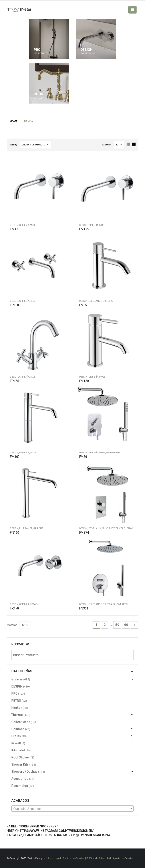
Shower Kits (113, 453)
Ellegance (95, 301)
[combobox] (72, 809)
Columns (18, 729)
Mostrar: (107, 145)
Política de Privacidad (99, 858)
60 (126, 625)
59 (117, 625)
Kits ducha (95, 528)
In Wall (16, 743)
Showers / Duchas (24, 772)
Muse (33, 225)
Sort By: (13, 145)
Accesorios (20, 779)
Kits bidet (18, 750)
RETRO (16, 701)
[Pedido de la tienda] (35, 145)
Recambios (20, 786)
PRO (14, 694)
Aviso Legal (54, 858)
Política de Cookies (74, 858)
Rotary (34, 604)
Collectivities (21, 722)
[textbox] (72, 809)
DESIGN (14, 225)
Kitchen (17, 708)
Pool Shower (21, 757)
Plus (33, 301)
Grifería (24, 225)
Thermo (128, 528)
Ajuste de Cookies (123, 858)
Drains (16, 736)
